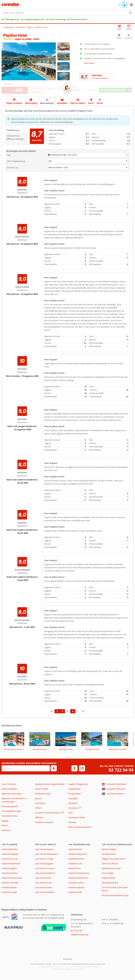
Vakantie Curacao (10, 859)
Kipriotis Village (109, 849)
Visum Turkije (41, 789)
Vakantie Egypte (9, 868)
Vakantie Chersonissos (79, 873)
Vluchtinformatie (10, 816)
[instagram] (82, 768)
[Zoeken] (130, 13)
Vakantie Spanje (9, 887)
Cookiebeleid (74, 789)
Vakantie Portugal (10, 883)
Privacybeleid (75, 794)
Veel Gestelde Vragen (11, 811)
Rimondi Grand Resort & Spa (115, 895)
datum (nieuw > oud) (58, 167)
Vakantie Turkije (9, 892)
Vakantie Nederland (11, 864)
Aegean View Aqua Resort (114, 859)
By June (39, 798)
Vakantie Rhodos (76, 859)
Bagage (5, 821)
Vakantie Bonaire (10, 849)
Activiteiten (62, 103)
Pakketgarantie (12, 19)
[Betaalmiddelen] (13, 927)
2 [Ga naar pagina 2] (62, 711)
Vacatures (73, 808)
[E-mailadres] (26, 768)
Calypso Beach (109, 878)
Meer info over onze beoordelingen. (57, 122)
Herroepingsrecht (10, 806)
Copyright (73, 798)
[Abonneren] (54, 768)
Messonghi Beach (110, 883)
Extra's (5, 825)
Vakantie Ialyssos (76, 887)
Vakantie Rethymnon (78, 878)
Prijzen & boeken (14, 103)
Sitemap (72, 822)
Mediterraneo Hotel (111, 868)
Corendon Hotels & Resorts (48, 813)
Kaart (91, 103)
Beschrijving (31, 103)
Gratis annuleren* (79, 19)
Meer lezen (89, 63)
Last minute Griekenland (47, 854)
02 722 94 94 (121, 770)
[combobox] (67, 13)
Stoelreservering (43, 794)
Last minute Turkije (44, 859)
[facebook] (74, 768)
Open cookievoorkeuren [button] (80, 827)
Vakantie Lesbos (76, 883)
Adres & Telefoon (10, 789)
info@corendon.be (79, 935)
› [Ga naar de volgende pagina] (83, 713)
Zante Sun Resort (110, 864)
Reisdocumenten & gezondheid (50, 784)
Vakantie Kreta (75, 849)
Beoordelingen (47, 103)
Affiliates (39, 817)
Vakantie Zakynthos (78, 854)
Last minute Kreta (43, 883)
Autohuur (6, 830)
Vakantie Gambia (10, 873)
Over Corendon (9, 784)
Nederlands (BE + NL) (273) (62, 155)
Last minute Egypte (44, 864)
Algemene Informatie (11, 794)
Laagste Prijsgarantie (78, 784)
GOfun (38, 808)
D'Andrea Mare (109, 854)
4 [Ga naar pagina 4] (73, 711)
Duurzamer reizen (77, 817)
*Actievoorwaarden (44, 822)
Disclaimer (73, 803)
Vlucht (100, 103)
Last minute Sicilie (43, 887)
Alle (50, 161)
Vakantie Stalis (75, 892)
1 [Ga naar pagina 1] (57, 711)
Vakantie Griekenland (12, 878)
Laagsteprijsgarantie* (35, 19)
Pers (70, 813)
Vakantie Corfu (75, 864)
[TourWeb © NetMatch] (68, 959)
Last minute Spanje (44, 849)
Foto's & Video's (78, 103)
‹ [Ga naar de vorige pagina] (52, 713)
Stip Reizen (40, 803)
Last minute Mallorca (45, 873)
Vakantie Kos (74, 868)
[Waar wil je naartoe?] (67, 13)
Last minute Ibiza (43, 878)
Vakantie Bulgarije (10, 854)
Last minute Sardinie (45, 892)
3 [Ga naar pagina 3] (68, 711)
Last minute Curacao (45, 868)
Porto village (108, 873)
